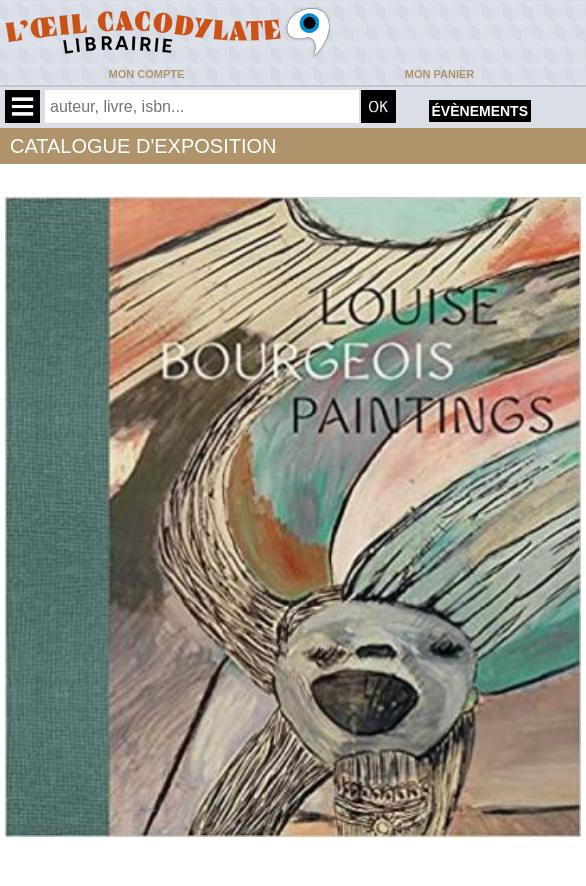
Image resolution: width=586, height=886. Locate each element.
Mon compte (147, 74)
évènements (480, 111)
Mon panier (439, 74)
